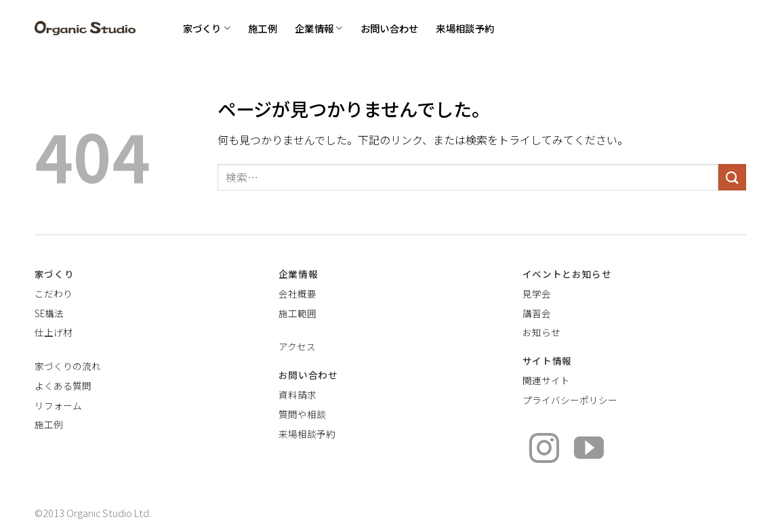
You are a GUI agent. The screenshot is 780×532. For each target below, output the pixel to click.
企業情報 (319, 28)
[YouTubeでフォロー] (589, 450)
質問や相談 (302, 414)
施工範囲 (297, 313)
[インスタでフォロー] (544, 450)
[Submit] (732, 177)
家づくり (207, 28)
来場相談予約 (465, 28)
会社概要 (297, 293)
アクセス (297, 346)
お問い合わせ (390, 28)
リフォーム (58, 405)
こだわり (54, 293)
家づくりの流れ (68, 366)
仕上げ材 (54, 332)
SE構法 (49, 313)
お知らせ (541, 332)
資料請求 (297, 394)
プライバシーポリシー (570, 400)
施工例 (263, 28)
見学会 (537, 293)
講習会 (537, 313)
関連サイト (546, 380)
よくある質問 (63, 386)
